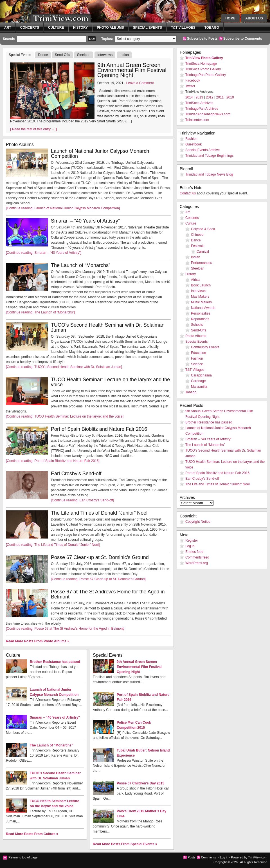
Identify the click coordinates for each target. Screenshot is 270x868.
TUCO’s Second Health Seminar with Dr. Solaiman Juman (108, 328)
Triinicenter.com (197, 120)
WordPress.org (197, 563)
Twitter (190, 86)
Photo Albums (110, 28)
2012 (210, 97)
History (80, 28)
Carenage (198, 381)
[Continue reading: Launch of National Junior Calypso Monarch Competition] (63, 208)
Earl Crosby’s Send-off (76, 474)
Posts (192, 857)
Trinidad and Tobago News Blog (209, 174)
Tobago (212, 28)
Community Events (205, 347)
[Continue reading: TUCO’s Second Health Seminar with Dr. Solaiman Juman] (64, 367)
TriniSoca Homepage (201, 64)
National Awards (203, 308)
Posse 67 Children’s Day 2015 (140, 783)
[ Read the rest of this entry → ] (33, 129)
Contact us (188, 193)
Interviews (105, 55)
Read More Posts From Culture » (32, 834)
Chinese (197, 235)
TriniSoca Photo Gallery (203, 69)
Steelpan (84, 55)
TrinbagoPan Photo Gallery (206, 75)
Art (8, 28)
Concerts (30, 28)
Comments (209, 857)
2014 (189, 97)
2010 (230, 97)
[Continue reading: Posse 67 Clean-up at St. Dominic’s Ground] (98, 579)
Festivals (198, 246)
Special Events (148, 28)
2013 (200, 97)
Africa (195, 280)
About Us (254, 18)
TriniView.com (51, 15)
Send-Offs (62, 55)
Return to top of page (23, 857)
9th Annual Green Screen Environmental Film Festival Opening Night (132, 70)
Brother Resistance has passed (55, 662)
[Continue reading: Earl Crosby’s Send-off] (82, 500)
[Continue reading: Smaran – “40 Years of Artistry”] (44, 253)
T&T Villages (183, 28)
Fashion (191, 139)
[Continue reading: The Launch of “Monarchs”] (40, 312)
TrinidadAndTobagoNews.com (208, 114)
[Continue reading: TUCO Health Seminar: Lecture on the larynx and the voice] (65, 416)
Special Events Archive (202, 150)
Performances (202, 263)
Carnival (203, 252)
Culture (56, 28)
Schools (197, 325)
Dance (43, 55)
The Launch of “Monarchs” (81, 265)
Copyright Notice (198, 522)
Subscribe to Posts (202, 39)
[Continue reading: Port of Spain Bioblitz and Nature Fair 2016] (53, 461)
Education (198, 353)
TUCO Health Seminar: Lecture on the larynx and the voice (110, 382)
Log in (190, 546)
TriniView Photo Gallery (204, 58)
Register (192, 540)
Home (230, 18)
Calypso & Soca (203, 229)
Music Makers (201, 302)
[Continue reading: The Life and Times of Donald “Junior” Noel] (53, 545)
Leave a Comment (140, 83)
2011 (220, 97)
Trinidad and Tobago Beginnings (209, 156)
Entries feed (194, 552)
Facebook (193, 80)
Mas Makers (200, 297)
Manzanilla (199, 387)
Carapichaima (201, 375)
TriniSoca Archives (199, 103)
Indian (124, 55)
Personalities (201, 313)
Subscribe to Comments (243, 39)
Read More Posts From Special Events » (125, 844)
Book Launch (201, 285)
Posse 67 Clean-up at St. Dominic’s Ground (100, 557)
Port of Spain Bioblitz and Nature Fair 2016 (99, 429)
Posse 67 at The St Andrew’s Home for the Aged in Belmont (108, 594)
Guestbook (193, 144)
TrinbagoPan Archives (202, 109)
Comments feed (197, 557)
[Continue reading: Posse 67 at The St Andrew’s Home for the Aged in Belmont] (65, 629)
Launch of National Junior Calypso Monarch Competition (100, 154)
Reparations (200, 319)
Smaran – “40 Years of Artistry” (85, 221)
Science (197, 364)
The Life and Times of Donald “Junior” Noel (99, 513)
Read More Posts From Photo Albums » (38, 641)
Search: (9, 39)
